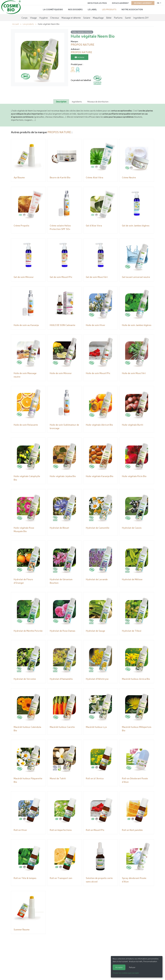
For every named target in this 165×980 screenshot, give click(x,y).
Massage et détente (71, 17)
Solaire (87, 17)
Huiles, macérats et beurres (82, 32)
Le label (92, 9)
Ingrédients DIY (141, 17)
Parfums (118, 17)
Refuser (132, 967)
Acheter (80, 57)
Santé (128, 17)
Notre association (132, 9)
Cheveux (55, 17)
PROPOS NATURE (59, 132)
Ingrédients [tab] (77, 101)
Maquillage (98, 17)
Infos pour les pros (97, 3)
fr (158, 3)
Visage (33, 17)
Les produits (109, 9)
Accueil (16, 24)
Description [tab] (61, 101)
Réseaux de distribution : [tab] (98, 101)
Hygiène (44, 17)
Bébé (109, 17)
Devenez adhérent (143, 3)
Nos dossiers (75, 9)
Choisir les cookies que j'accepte (126, 973)
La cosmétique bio (53, 9)
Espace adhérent (120, 3)
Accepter (119, 967)
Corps (24, 17)
